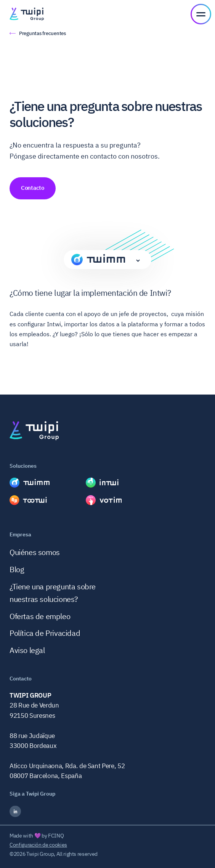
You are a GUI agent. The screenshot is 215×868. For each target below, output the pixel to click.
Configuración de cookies (38, 845)
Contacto (33, 188)
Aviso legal (27, 650)
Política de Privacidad (45, 633)
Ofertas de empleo (40, 616)
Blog (17, 569)
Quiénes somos (35, 552)
